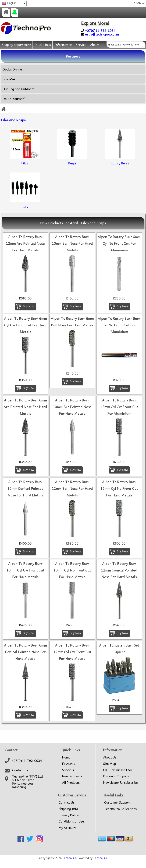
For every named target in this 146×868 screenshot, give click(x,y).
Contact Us (20, 778)
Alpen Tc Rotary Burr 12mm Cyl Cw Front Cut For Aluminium (119, 415)
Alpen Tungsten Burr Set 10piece (119, 656)
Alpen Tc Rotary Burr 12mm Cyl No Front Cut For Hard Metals (119, 496)
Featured (69, 771)
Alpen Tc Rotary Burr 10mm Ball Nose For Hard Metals (72, 251)
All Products (71, 790)
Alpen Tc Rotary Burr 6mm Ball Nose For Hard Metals (72, 330)
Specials (68, 778)
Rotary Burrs (120, 168)
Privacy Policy (69, 823)
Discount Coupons (116, 784)
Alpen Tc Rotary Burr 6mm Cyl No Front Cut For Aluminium (119, 251)
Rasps (72, 168)
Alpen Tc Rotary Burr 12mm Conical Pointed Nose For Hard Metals (119, 578)
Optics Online (12, 77)
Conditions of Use (71, 829)
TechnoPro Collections (120, 817)
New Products (72, 784)
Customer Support (117, 810)
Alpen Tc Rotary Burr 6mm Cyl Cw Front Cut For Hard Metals (25, 333)
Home (66, 765)
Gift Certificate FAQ (118, 778)
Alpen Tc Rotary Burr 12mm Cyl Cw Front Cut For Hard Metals (72, 660)
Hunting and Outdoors (18, 96)
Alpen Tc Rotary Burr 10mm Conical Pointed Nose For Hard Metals (25, 496)
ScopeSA (9, 87)
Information (63, 45)
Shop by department (16, 45)
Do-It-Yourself (14, 106)
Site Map (110, 771)
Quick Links (43, 45)
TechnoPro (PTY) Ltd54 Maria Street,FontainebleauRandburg (27, 789)
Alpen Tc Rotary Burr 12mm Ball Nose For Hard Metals (72, 496)
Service (81, 45)
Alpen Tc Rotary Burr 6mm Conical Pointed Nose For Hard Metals (25, 660)
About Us (97, 45)
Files (25, 168)
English (9, 3)
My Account (67, 835)
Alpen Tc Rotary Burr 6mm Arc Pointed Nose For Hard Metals (25, 415)
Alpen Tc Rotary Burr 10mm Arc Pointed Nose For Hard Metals (72, 415)
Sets (25, 212)
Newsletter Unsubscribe (120, 790)
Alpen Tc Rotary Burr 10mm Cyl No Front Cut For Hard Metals (72, 578)
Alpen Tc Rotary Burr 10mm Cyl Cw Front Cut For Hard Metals (25, 578)
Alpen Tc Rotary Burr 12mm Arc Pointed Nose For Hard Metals (25, 251)
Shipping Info (68, 817)
